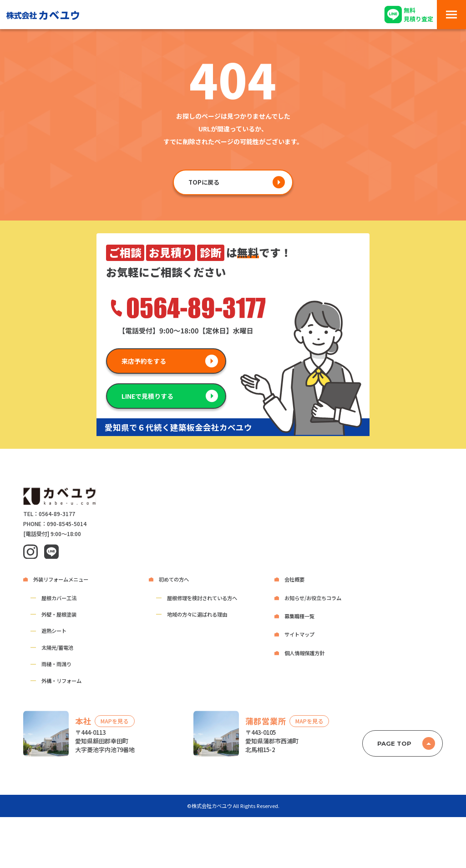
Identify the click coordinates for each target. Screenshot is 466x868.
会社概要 (294, 579)
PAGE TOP (394, 743)
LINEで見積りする (147, 396)
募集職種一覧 (299, 616)
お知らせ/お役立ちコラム (313, 598)
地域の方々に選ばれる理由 (197, 614)
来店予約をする (144, 361)
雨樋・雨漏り (56, 664)
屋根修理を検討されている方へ (202, 598)
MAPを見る (114, 721)
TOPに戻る (204, 182)
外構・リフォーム (61, 681)
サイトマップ (299, 634)
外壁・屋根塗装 (59, 614)
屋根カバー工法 (59, 598)
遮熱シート (54, 631)
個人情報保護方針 (304, 653)
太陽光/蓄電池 (57, 647)
